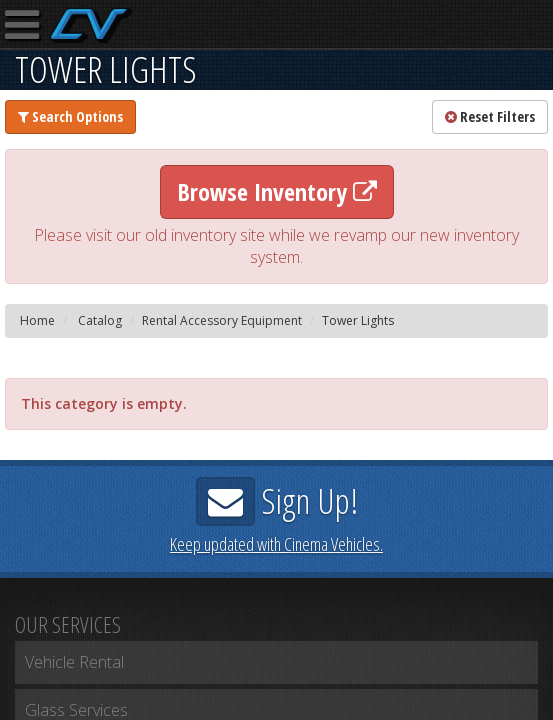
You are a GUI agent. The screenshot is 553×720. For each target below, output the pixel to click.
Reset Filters (490, 116)
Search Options (70, 116)
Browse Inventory (277, 191)
